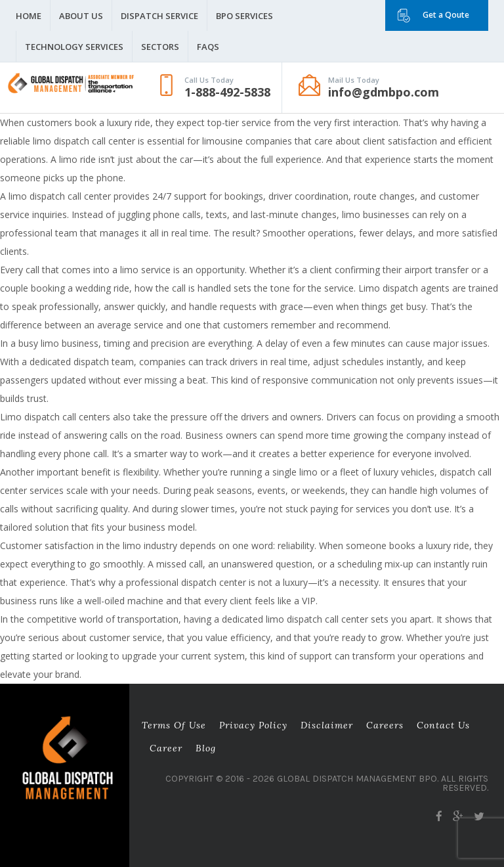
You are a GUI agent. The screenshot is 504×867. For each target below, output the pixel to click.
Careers (385, 725)
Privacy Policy (253, 725)
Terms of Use (174, 725)
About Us (81, 16)
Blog (206, 748)
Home (29, 16)
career (166, 748)
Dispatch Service (159, 16)
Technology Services (74, 47)
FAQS (208, 47)
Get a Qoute (446, 15)
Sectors (160, 47)
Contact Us (443, 725)
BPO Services (244, 16)
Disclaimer (327, 725)
